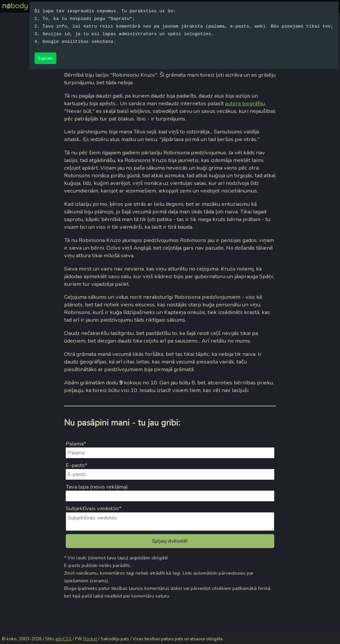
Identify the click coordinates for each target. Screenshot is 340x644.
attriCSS (63, 639)
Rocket (90, 639)
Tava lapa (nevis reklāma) (97, 487)
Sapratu (46, 58)
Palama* (76, 444)
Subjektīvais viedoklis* (94, 508)
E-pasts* (77, 465)
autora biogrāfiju (245, 103)
